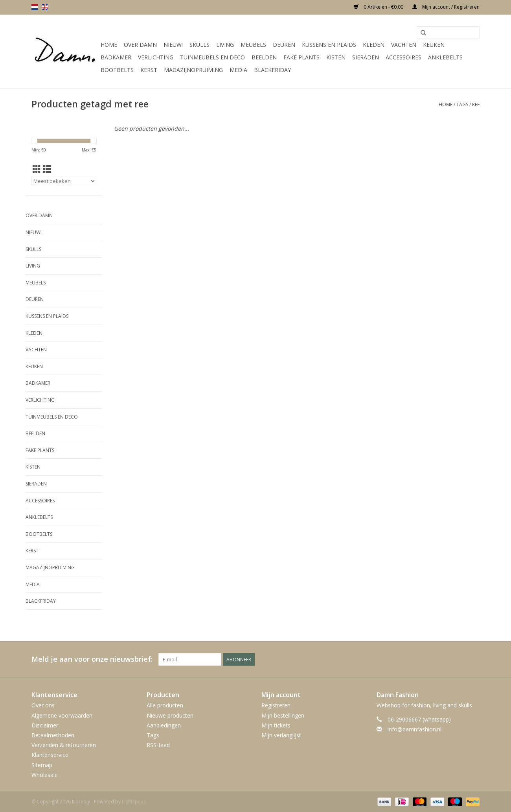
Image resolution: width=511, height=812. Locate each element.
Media (238, 70)
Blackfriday (272, 70)
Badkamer (116, 57)
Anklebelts (445, 57)
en (45, 7)
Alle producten (165, 705)
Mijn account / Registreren (446, 7)
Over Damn (140, 45)
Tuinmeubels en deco (212, 57)
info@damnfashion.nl (414, 729)
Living (225, 45)
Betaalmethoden (53, 735)
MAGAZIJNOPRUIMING (193, 70)
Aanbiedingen (164, 725)
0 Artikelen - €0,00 (379, 7)
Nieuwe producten (170, 715)
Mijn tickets (276, 725)
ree (476, 104)
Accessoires (403, 57)
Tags (462, 104)
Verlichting (156, 57)
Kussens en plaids (329, 45)
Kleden (374, 45)
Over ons (43, 705)
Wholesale (45, 775)
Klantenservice (50, 755)
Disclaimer (45, 725)
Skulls (199, 45)
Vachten (404, 45)
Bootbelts (117, 70)
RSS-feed (158, 745)
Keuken (434, 45)
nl (35, 7)
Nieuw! (173, 45)
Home (109, 45)
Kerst (149, 70)
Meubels (253, 45)
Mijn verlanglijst (281, 735)
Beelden (264, 57)
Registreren (276, 705)
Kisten (336, 57)
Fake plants (301, 57)
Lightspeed (134, 802)
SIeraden (366, 57)
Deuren (284, 45)
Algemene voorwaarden (62, 715)
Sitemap (42, 765)
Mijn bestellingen (283, 715)
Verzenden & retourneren (64, 745)
